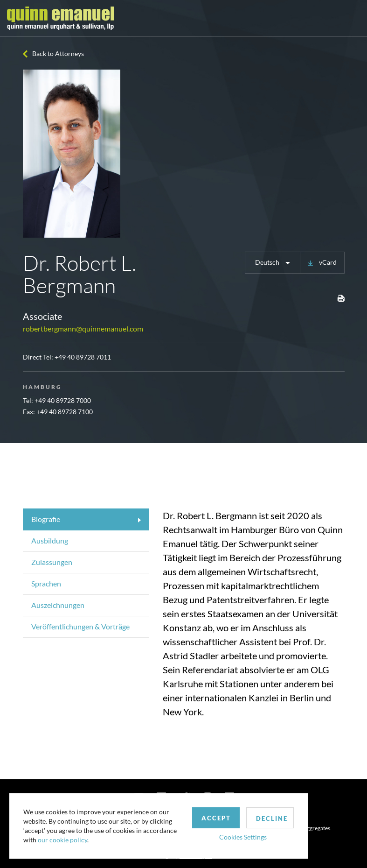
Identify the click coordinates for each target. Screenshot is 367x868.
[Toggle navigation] (352, 18)
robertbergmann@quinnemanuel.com (83, 328)
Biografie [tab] (46, 519)
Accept (216, 818)
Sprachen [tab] (46, 583)
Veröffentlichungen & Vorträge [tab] (80, 626)
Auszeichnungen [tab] (58, 605)
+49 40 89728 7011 (83, 357)
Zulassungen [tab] (52, 562)
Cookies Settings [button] (243, 837)
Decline (272, 819)
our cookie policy (62, 840)
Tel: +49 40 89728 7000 (57, 400)
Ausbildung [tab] (50, 540)
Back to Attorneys (58, 53)
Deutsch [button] (268, 262)
